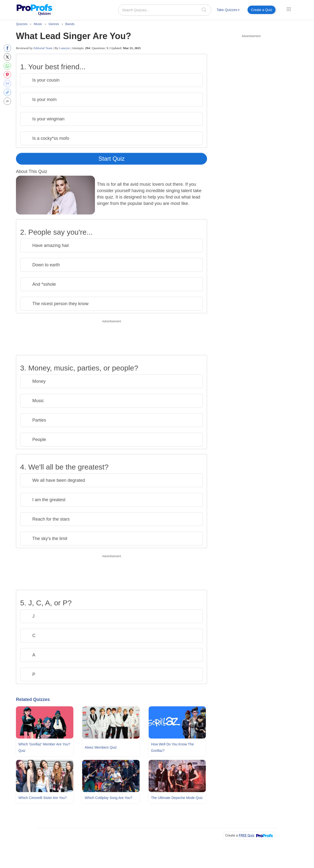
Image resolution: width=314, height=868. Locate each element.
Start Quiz (111, 159)
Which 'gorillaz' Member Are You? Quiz (44, 747)
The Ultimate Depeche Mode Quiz (177, 798)
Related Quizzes (33, 699)
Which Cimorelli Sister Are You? (43, 798)
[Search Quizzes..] (165, 10)
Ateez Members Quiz (101, 747)
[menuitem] (228, 11)
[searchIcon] (204, 10)
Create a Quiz (262, 10)
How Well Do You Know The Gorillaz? (173, 747)
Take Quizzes (228, 10)
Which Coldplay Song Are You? (108, 798)
